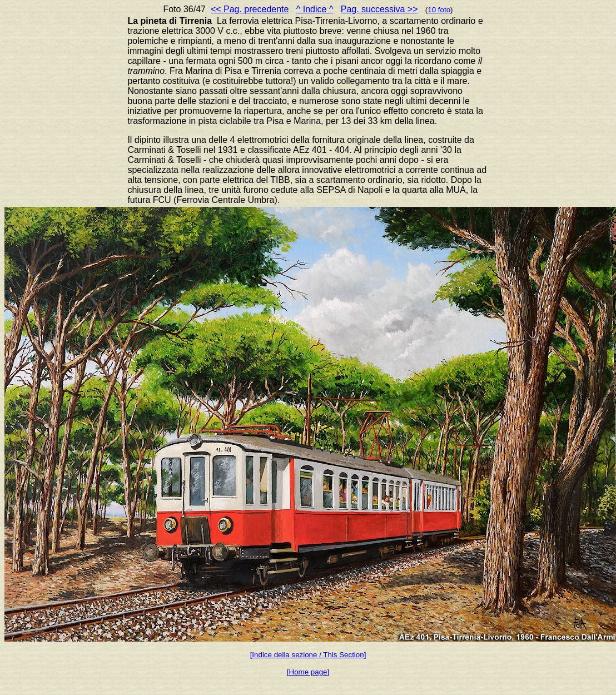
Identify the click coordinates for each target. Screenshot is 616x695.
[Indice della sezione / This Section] (308, 655)
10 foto (439, 10)
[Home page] (308, 672)
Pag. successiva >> (379, 9)
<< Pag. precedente (250, 9)
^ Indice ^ (315, 9)
